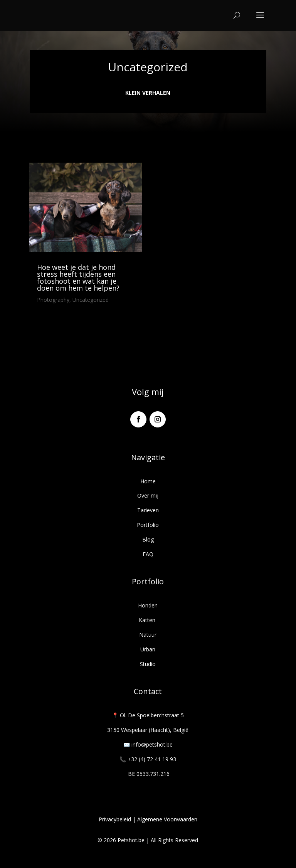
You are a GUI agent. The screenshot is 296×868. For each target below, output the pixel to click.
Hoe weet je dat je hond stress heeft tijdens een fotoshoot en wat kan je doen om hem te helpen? (78, 278)
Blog (148, 539)
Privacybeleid (115, 819)
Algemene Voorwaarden (167, 819)
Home (148, 481)
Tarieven (148, 510)
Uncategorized (91, 300)
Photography (53, 300)
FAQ (148, 554)
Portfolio (148, 525)
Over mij (148, 495)
